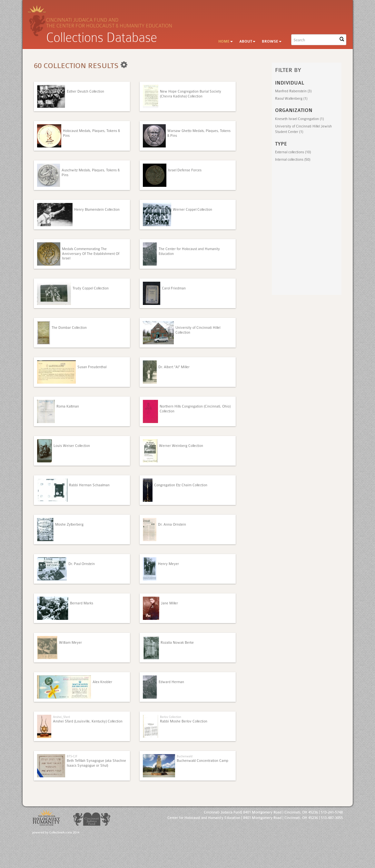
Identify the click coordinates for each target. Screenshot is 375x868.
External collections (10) (293, 152)
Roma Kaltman (68, 406)
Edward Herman (171, 682)
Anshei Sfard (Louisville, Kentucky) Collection (88, 721)
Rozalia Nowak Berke (177, 643)
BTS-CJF (72, 756)
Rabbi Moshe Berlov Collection (184, 721)
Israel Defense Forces (185, 170)
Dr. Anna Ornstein (172, 525)
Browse (272, 41)
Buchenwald (185, 756)
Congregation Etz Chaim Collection (181, 485)
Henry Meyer (168, 564)
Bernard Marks (82, 603)
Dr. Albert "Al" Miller (174, 367)
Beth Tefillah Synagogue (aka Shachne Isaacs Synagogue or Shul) (96, 763)
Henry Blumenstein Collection (97, 210)
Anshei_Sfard (61, 717)
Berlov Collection (171, 717)
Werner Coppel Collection (192, 210)
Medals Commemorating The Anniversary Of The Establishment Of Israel (91, 254)
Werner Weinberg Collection (181, 446)
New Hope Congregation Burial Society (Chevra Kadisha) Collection (191, 94)
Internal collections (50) (293, 160)
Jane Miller (169, 603)
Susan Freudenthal (92, 367)
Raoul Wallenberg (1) (291, 99)
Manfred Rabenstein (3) (293, 91)
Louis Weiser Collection (72, 446)
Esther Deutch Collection (85, 91)
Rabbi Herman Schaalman (89, 485)
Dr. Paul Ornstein (82, 564)
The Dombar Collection (69, 328)
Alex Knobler (102, 682)
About (247, 41)
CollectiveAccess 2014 (64, 833)
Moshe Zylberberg (69, 525)
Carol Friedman (174, 288)
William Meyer (70, 643)
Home (226, 41)
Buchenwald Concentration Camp (202, 761)
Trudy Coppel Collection (91, 288)
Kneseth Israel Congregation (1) (299, 119)
